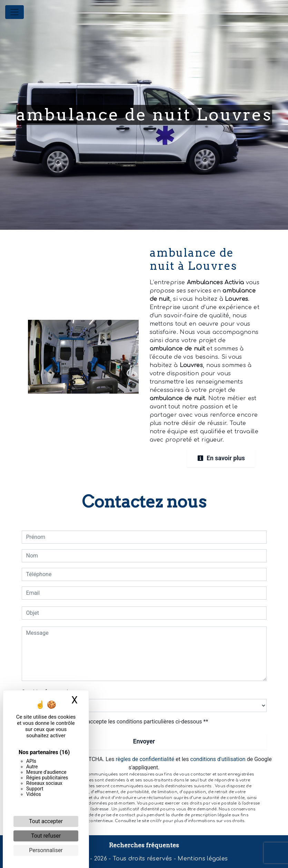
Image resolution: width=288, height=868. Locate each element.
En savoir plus (220, 458)
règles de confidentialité (145, 759)
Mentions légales (202, 858)
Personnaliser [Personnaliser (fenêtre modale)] (46, 850)
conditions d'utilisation (218, 759)
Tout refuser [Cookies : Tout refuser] (46, 836)
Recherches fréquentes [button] (144, 845)
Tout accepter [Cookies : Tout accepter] (46, 821)
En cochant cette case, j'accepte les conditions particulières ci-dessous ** (118, 721)
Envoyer (144, 741)
